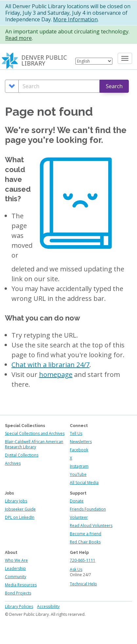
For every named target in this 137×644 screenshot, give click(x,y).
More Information (75, 19)
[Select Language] (94, 61)
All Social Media (84, 483)
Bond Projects (18, 593)
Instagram (79, 466)
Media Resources (21, 585)
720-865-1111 (83, 560)
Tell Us (76, 433)
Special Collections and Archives (35, 433)
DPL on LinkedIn (20, 517)
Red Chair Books (85, 542)
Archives (13, 463)
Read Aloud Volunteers (91, 526)
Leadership (15, 568)
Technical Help (83, 584)
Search (114, 86)
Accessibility (48, 606)
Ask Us (76, 569)
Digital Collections (22, 455)
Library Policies (19, 606)
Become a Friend (86, 534)
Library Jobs (16, 501)
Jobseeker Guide (20, 509)
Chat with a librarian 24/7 (50, 365)
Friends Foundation (88, 509)
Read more (19, 38)
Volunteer (79, 517)
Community (16, 577)
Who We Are (16, 560)
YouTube (78, 474)
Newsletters (81, 442)
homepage (56, 374)
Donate (77, 501)
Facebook (79, 450)
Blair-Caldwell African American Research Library (34, 444)
